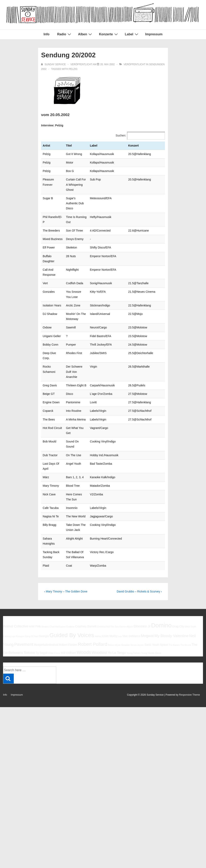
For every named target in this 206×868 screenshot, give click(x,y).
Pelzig (73, 69)
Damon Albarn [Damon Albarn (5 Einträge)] (126, 571)
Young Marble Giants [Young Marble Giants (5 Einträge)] (151, 597)
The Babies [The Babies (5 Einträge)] (174, 589)
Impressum (154, 34)
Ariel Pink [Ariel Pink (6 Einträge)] (35, 570)
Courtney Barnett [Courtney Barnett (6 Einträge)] (86, 570)
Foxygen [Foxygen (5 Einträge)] (20, 580)
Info (46, 34)
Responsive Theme (190, 639)
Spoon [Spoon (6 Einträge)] (164, 589)
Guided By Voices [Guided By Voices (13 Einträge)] (72, 579)
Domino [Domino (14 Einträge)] (161, 569)
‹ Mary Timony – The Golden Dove (66, 536)
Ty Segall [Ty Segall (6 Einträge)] (42, 597)
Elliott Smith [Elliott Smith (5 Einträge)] (190, 571)
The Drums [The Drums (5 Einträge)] (186, 589)
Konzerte (109, 34)
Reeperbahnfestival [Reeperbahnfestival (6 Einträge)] (46, 589)
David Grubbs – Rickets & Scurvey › (139, 536)
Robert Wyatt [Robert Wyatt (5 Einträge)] (114, 589)
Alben (85, 34)
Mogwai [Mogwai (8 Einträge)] (147, 580)
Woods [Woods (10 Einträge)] (84, 596)
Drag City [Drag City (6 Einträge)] (178, 570)
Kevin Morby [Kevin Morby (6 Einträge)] (109, 580)
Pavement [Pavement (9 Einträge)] (24, 588)
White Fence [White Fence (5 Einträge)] (54, 597)
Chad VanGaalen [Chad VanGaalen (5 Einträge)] (58, 571)
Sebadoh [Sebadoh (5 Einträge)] (126, 589)
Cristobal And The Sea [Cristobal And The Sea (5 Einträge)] (108, 571)
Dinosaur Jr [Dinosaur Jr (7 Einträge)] (142, 570)
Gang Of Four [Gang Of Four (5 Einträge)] (31, 580)
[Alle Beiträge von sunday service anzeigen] (54, 64)
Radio (64, 34)
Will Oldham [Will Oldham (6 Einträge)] (68, 597)
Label (132, 34)
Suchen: (121, 135)
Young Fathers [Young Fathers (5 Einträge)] (133, 597)
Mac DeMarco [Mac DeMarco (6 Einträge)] (131, 580)
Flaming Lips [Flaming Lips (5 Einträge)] (9, 580)
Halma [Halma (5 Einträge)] (98, 580)
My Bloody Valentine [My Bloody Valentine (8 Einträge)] (171, 580)
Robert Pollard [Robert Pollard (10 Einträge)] (92, 588)
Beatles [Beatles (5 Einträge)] (45, 571)
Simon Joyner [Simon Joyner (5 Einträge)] (137, 589)
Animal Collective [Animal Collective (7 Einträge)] (16, 570)
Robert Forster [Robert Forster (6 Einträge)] (68, 589)
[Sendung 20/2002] (107, 64)
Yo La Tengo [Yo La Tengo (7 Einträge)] (117, 597)
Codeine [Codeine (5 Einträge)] (70, 571)
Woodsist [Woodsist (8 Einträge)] (99, 597)
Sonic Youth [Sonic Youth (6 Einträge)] (152, 589)
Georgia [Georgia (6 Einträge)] (44, 580)
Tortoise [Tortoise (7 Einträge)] (29, 597)
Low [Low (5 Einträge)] (120, 580)
